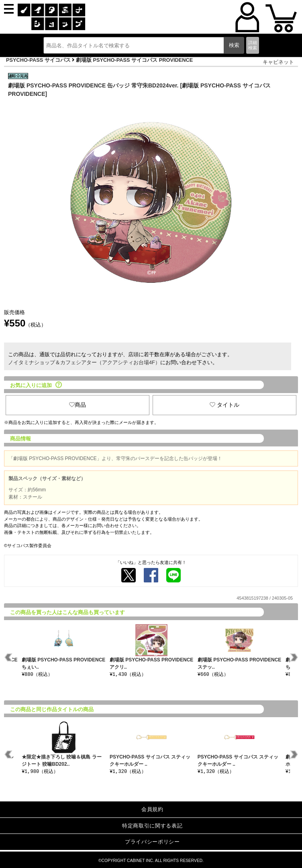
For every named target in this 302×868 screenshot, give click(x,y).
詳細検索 (253, 45)
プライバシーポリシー (152, 842)
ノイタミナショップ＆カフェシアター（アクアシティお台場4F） (84, 362)
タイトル (224, 405)
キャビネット (278, 62)
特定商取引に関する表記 (152, 826)
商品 (78, 405)
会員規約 (152, 809)
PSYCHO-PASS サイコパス (38, 60)
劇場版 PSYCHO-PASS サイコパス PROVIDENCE (135, 60)
